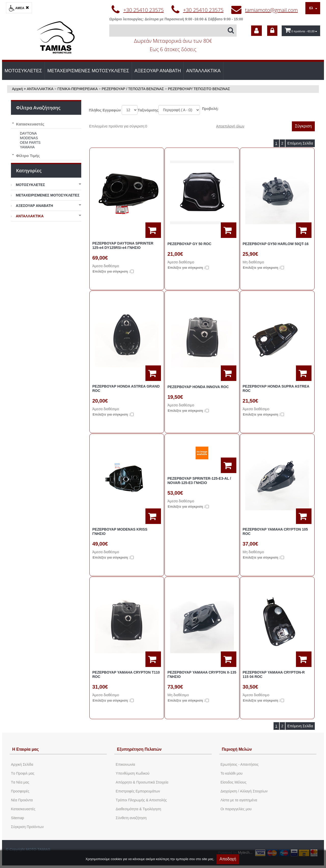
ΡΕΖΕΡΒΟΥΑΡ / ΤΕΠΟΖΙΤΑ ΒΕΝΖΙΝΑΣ (133, 89)
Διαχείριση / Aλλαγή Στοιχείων (244, 791)
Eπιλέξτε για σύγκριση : (111, 271)
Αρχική (17, 89)
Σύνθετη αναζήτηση (131, 818)
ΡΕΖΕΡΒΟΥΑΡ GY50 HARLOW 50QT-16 (276, 244)
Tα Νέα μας (20, 782)
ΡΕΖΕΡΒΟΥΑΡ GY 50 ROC (189, 244)
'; (130, 110)
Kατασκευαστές (23, 809)
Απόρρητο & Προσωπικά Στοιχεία (142, 782)
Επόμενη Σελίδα (300, 143)
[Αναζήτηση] (173, 31)
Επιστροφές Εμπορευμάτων (138, 791)
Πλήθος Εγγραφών (105, 110)
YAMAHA (27, 147)
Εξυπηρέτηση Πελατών (139, 749)
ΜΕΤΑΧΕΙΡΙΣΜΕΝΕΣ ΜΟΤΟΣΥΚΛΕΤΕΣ (88, 71)
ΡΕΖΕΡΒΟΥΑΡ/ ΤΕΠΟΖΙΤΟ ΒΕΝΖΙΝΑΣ (199, 89)
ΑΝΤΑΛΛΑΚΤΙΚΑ (203, 71)
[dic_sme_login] (272, 31)
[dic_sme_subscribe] (256, 31)
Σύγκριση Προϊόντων (27, 827)
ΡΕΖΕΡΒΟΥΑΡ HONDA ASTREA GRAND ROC (126, 388)
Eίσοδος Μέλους (234, 782)
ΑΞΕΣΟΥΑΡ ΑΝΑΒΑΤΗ (158, 71)
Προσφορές (20, 791)
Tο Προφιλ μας (23, 773)
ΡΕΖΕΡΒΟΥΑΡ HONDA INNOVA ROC (198, 387)
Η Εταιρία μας (25, 749)
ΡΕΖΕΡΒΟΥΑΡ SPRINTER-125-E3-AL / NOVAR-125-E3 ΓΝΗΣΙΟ (199, 481)
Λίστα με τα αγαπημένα (239, 800)
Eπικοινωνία (125, 764)
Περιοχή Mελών (237, 749)
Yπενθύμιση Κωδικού (132, 773)
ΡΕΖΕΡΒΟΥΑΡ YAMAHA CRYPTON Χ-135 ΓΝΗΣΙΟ (202, 674)
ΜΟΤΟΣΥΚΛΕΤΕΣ (23, 71)
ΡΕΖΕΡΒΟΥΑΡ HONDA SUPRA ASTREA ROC (276, 388)
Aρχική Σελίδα (22, 764)
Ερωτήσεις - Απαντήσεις (240, 764)
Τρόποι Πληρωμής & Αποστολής (141, 800)
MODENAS (29, 138)
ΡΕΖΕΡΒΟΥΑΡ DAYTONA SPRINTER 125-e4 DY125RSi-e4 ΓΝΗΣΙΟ (123, 245)
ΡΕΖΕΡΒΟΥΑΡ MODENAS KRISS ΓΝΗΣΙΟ (120, 531)
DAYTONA (28, 133)
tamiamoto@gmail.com (271, 10)
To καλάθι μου (232, 773)
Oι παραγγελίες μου (236, 809)
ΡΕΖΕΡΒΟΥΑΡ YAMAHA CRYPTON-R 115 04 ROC (274, 674)
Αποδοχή (228, 859)
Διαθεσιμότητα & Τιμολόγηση (138, 809)
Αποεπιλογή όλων (230, 126)
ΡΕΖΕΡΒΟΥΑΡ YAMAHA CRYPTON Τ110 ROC (126, 674)
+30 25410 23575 (144, 10)
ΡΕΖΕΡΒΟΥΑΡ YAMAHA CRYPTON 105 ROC (275, 531)
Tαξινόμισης (148, 110)
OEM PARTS (30, 143)
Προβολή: (210, 109)
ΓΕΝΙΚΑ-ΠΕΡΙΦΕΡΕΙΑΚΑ (78, 89)
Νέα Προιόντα (22, 800)
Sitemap (17, 818)
